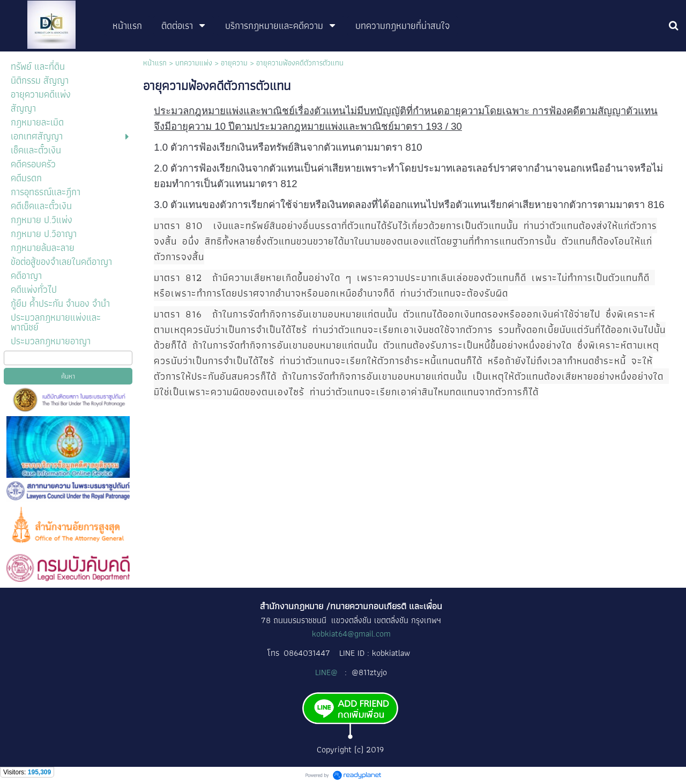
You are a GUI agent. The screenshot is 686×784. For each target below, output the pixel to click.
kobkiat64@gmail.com (351, 634)
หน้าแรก (155, 63)
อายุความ (234, 63)
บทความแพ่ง (194, 63)
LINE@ (327, 672)
